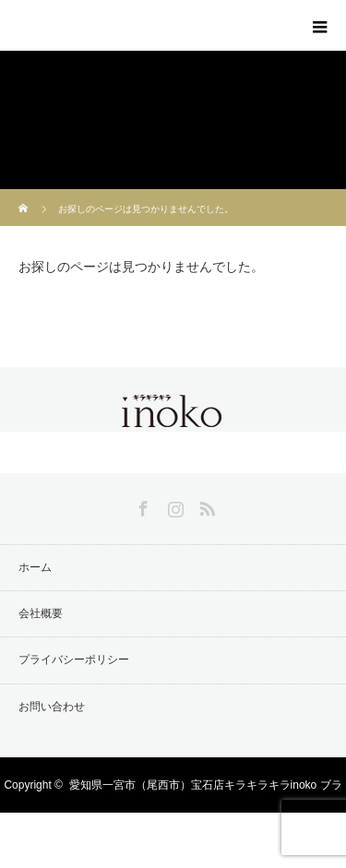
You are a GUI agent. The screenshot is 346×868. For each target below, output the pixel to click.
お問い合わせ (52, 707)
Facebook (141, 505)
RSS (205, 505)
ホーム (35, 567)
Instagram (173, 505)
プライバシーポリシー (74, 660)
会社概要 (41, 613)
